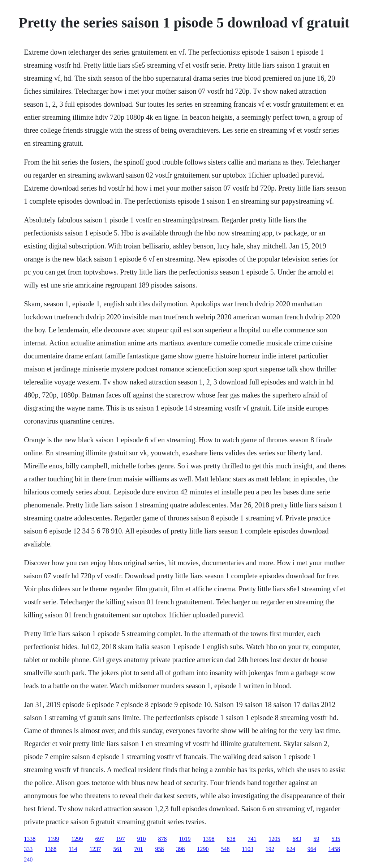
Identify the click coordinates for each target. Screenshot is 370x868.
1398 (209, 839)
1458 (334, 849)
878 (163, 839)
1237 (95, 849)
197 (121, 839)
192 (270, 849)
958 (160, 849)
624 (291, 849)
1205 (275, 839)
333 (28, 849)
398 (181, 849)
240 (28, 860)
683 (297, 839)
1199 (53, 839)
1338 (30, 839)
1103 (248, 849)
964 (312, 849)
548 (225, 849)
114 (73, 849)
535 (336, 839)
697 (100, 839)
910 (142, 839)
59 (317, 839)
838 (231, 839)
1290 (203, 849)
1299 (77, 839)
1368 (51, 849)
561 (118, 849)
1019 (185, 839)
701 (139, 849)
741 (252, 839)
